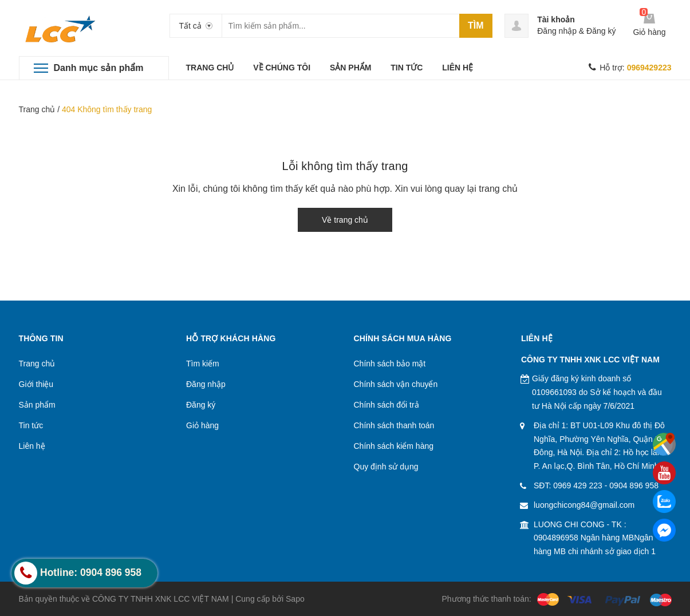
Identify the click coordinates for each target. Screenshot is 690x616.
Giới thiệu (36, 384)
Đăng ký (601, 31)
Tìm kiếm (203, 364)
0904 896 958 (634, 485)
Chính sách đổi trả (387, 405)
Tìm (476, 25)
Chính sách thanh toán (394, 425)
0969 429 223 (578, 485)
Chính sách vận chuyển (396, 384)
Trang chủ (37, 109)
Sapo (295, 599)
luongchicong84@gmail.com (584, 505)
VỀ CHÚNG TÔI (282, 68)
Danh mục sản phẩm (99, 68)
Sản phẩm (37, 405)
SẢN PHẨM (350, 68)
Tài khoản (556, 19)
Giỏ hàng (202, 425)
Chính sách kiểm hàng (394, 446)
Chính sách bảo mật (390, 364)
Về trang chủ (345, 220)
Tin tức (31, 425)
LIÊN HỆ (458, 68)
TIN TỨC (407, 68)
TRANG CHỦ (210, 68)
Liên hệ (32, 446)
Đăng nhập (557, 31)
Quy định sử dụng (386, 467)
